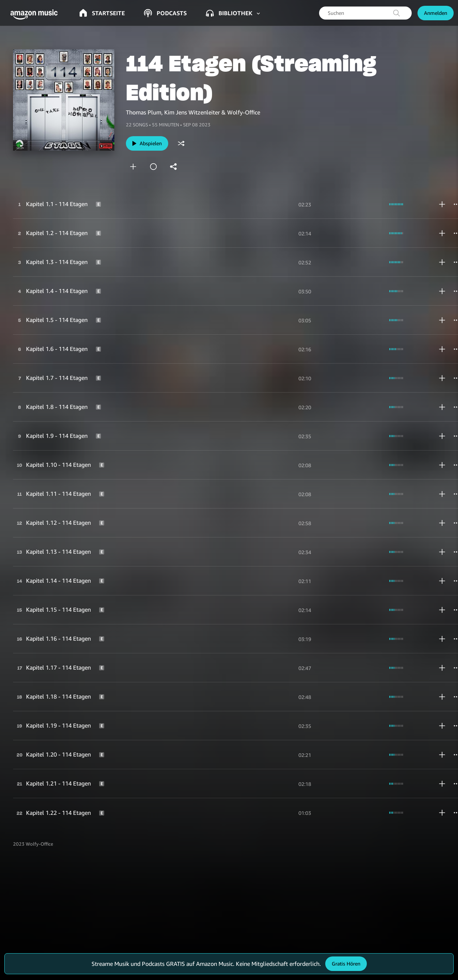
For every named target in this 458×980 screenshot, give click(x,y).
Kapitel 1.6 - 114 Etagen (57, 349)
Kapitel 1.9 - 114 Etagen (57, 436)
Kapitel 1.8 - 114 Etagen (57, 407)
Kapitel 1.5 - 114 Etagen (57, 320)
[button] (36, 14)
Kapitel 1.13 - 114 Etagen (58, 552)
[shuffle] (181, 143)
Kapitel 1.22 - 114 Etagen (58, 813)
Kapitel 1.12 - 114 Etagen (58, 523)
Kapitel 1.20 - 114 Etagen (58, 754)
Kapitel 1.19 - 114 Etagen (58, 725)
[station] (153, 167)
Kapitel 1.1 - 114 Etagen (57, 204)
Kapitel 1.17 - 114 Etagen (58, 667)
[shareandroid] (174, 167)
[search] (396, 13)
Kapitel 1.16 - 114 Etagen (58, 638)
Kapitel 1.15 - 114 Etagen (58, 610)
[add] (133, 167)
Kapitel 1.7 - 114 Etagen (57, 378)
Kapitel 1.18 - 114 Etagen (58, 696)
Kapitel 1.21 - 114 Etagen (58, 783)
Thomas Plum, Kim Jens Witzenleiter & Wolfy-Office (193, 112)
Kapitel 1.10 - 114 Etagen (58, 465)
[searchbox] (365, 13)
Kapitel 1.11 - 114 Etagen (58, 494)
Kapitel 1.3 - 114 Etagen (57, 262)
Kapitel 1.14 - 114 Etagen (58, 581)
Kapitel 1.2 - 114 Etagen (57, 233)
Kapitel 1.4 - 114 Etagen (57, 291)
